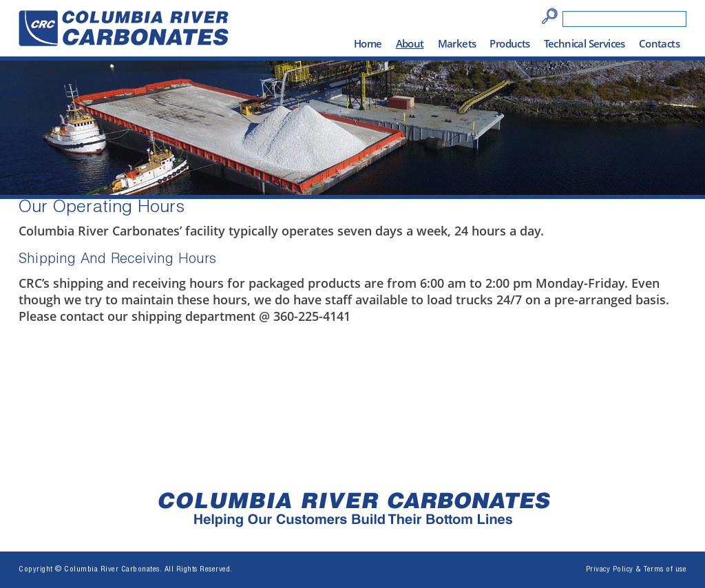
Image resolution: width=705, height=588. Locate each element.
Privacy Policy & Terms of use (636, 570)
